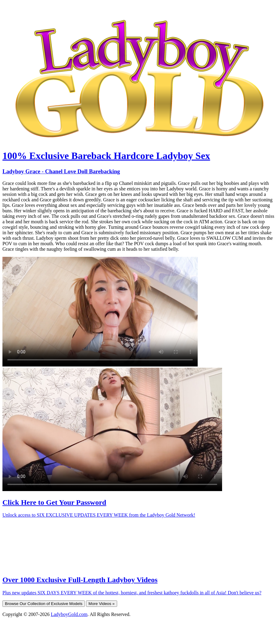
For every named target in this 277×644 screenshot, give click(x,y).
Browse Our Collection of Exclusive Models (44, 604)
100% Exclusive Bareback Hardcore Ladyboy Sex (106, 156)
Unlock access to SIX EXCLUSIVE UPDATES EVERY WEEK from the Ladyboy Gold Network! (99, 515)
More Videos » (102, 604)
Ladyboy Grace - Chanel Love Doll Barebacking (61, 171)
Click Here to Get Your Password (54, 502)
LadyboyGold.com (69, 614)
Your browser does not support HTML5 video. (100, 312)
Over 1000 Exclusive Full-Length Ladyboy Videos (80, 580)
